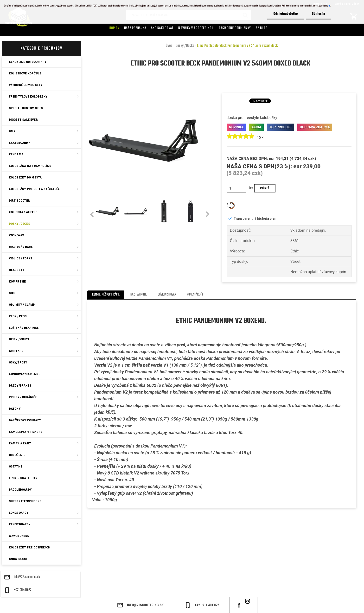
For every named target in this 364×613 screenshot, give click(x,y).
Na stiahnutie (139, 295)
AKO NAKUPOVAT (162, 28)
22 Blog (262, 28)
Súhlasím (318, 14)
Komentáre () (195, 295)
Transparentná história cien (252, 219)
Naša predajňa (135, 28)
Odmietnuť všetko (286, 14)
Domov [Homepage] (114, 28)
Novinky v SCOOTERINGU (196, 28)
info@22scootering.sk (27, 577)
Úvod (169, 46)
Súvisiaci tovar (167, 295)
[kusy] (237, 188)
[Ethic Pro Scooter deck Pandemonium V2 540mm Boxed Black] (144, 86)
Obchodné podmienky (235, 28)
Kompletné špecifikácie (106, 295)
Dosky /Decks (185, 46)
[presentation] (92, 215)
